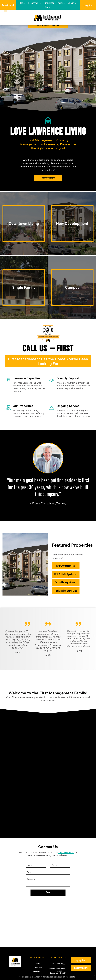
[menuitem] (22, 3)
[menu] (5, 11)
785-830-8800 (66, 853)
